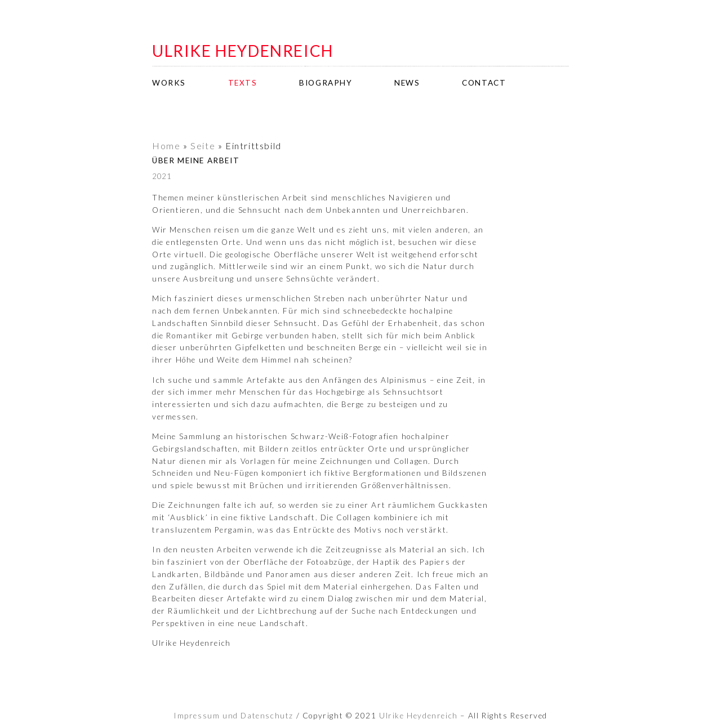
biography (326, 83)
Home (166, 146)
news (407, 83)
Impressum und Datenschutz (233, 716)
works (169, 83)
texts (243, 83)
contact (484, 83)
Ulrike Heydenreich (419, 716)
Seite (203, 146)
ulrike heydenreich (243, 51)
